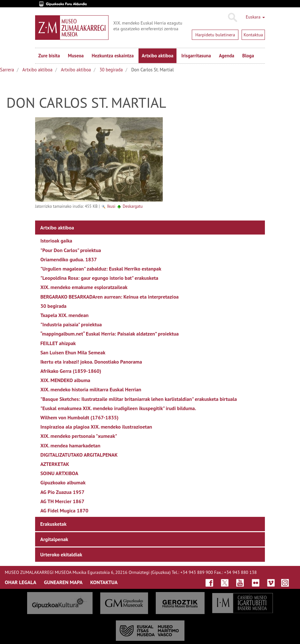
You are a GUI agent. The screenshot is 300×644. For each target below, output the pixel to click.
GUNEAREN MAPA (63, 582)
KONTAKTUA (104, 582)
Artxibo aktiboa (157, 56)
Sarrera (7, 70)
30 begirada (111, 70)
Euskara (255, 17)
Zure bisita (49, 56)
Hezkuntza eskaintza (113, 56)
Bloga (248, 56)
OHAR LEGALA (21, 582)
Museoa (76, 56)
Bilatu (232, 18)
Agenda (227, 56)
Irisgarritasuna (196, 56)
